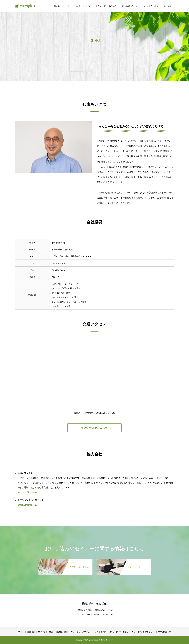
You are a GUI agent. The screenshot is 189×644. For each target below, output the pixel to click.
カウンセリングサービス (81, 632)
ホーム (21, 632)
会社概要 (168, 6)
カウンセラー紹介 (151, 6)
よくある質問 (101, 632)
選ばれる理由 (62, 632)
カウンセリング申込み (119, 632)
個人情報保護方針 (163, 632)
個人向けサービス (62, 6)
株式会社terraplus (94, 604)
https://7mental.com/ (27, 505)
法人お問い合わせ (130, 6)
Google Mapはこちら (95, 428)
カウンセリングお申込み (106, 6)
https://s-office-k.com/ (28, 492)
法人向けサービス (82, 6)
